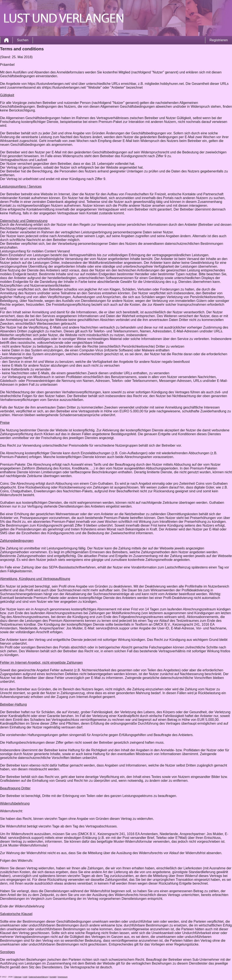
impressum (63, 977)
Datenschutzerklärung (38, 977)
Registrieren (219, 40)
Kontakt (53, 977)
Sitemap (18, 977)
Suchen (23, 40)
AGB (25, 977)
